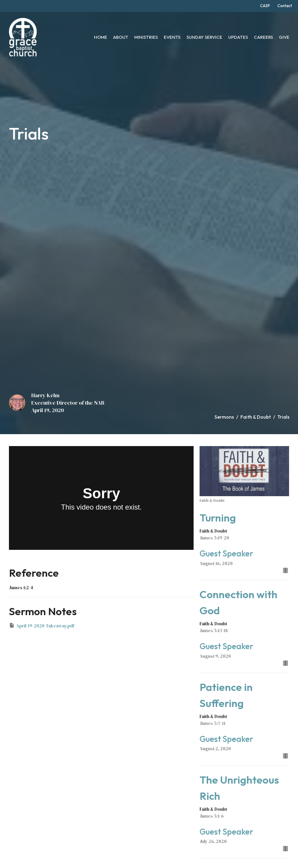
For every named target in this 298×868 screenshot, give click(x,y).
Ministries (146, 37)
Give (284, 37)
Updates (238, 37)
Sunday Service (204, 37)
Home (101, 37)
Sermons (224, 417)
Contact (285, 6)
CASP (265, 6)
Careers (263, 37)
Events (172, 37)
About (121, 37)
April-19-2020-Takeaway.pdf (42, 626)
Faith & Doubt (256, 417)
